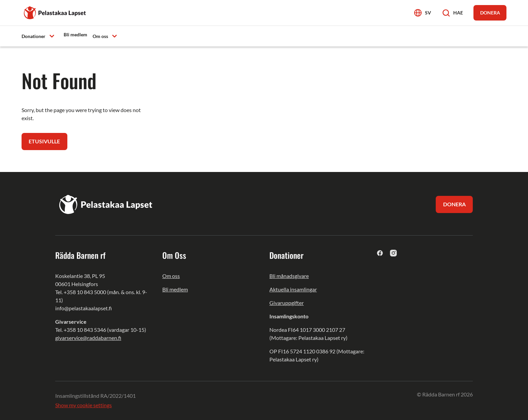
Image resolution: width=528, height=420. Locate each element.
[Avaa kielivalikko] (423, 13)
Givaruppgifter (287, 303)
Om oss (171, 276)
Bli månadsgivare (289, 276)
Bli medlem (175, 290)
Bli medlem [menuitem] (75, 34)
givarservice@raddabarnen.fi (88, 338)
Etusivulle (45, 142)
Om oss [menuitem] (100, 36)
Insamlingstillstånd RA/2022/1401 (95, 396)
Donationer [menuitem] (34, 36)
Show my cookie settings (84, 405)
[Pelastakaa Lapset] (55, 12)
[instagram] (393, 253)
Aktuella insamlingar (293, 290)
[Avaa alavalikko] (52, 36)
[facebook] (380, 253)
